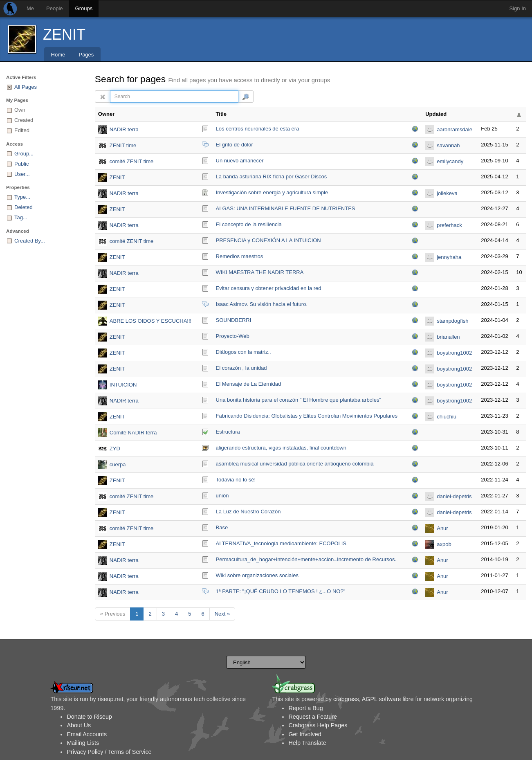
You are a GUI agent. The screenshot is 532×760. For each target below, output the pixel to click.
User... (22, 174)
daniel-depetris (454, 496)
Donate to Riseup (89, 717)
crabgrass (346, 699)
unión (222, 496)
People (54, 8)
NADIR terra (124, 129)
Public (21, 164)
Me (30, 8)
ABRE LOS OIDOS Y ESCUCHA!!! (150, 321)
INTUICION (123, 385)
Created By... (30, 241)
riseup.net (111, 699)
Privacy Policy (85, 752)
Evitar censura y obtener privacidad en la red (269, 288)
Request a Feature (312, 717)
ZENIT (64, 35)
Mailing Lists (83, 743)
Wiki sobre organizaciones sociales (257, 575)
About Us (79, 725)
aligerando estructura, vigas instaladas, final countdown (281, 448)
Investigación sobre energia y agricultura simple (272, 192)
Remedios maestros (240, 256)
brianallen (448, 337)
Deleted (24, 207)
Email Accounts (87, 734)
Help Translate (307, 743)
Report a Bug (305, 708)
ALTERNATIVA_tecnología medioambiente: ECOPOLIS (281, 543)
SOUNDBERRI (234, 320)
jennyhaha (449, 257)
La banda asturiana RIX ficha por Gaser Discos (272, 177)
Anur (442, 528)
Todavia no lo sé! (236, 480)
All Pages (26, 87)
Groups (84, 8)
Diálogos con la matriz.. (244, 352)
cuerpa (118, 464)
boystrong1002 (454, 353)
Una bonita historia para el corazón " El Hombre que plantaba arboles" (299, 400)
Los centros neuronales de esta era (258, 129)
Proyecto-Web (233, 336)
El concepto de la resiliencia (249, 224)
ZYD (115, 449)
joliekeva (447, 193)
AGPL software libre (388, 699)
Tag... (21, 217)
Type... (22, 197)
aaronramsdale (455, 129)
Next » (222, 614)
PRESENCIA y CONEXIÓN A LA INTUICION (268, 240)
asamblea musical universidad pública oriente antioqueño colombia (295, 464)
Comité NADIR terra (133, 433)
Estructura (228, 432)
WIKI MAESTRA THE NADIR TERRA (260, 272)
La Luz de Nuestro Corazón (248, 512)
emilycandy (450, 161)
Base (222, 527)
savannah (448, 145)
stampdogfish (452, 321)
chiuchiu (447, 417)
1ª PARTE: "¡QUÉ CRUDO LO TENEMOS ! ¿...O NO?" (281, 591)
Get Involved (305, 734)
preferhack (449, 225)
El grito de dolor (235, 145)
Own (20, 110)
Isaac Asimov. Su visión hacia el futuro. (262, 304)
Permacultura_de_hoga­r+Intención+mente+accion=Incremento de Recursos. (306, 559)
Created (24, 120)
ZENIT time (123, 145)
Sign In (518, 8)
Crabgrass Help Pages (318, 725)
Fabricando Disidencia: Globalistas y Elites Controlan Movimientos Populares (307, 416)
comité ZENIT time (131, 161)
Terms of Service (130, 752)
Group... (24, 154)
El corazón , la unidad (241, 368)
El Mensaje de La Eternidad (249, 384)
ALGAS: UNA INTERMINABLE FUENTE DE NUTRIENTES (286, 208)
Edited (22, 130)
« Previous (113, 614)
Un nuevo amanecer (240, 161)
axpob (444, 544)
